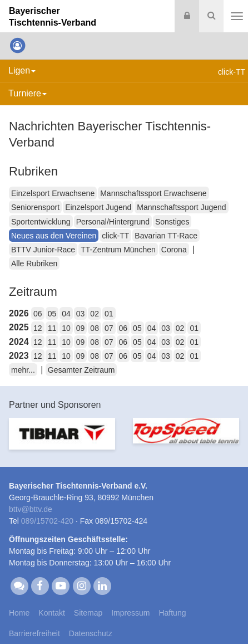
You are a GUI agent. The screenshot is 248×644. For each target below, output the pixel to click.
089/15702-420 (47, 521)
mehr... (23, 370)
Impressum (130, 613)
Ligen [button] (22, 70)
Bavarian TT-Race (166, 236)
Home (19, 613)
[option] (62, 440)
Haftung (172, 613)
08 (95, 328)
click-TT (115, 236)
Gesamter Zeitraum (81, 370)
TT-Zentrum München (118, 250)
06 (38, 314)
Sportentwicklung (41, 222)
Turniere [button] (28, 93)
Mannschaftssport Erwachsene (153, 193)
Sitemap (88, 613)
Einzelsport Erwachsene (53, 193)
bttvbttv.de (31, 509)
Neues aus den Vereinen (54, 236)
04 (66, 314)
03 (81, 314)
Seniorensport (35, 207)
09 (81, 328)
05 (52, 314)
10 (66, 328)
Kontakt (51, 613)
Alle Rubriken (34, 264)
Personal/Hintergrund (113, 222)
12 (38, 328)
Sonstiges (172, 222)
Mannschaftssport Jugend (181, 207)
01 (109, 314)
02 (95, 314)
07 (109, 328)
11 (52, 328)
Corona (174, 250)
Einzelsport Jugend (98, 207)
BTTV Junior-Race (43, 250)
